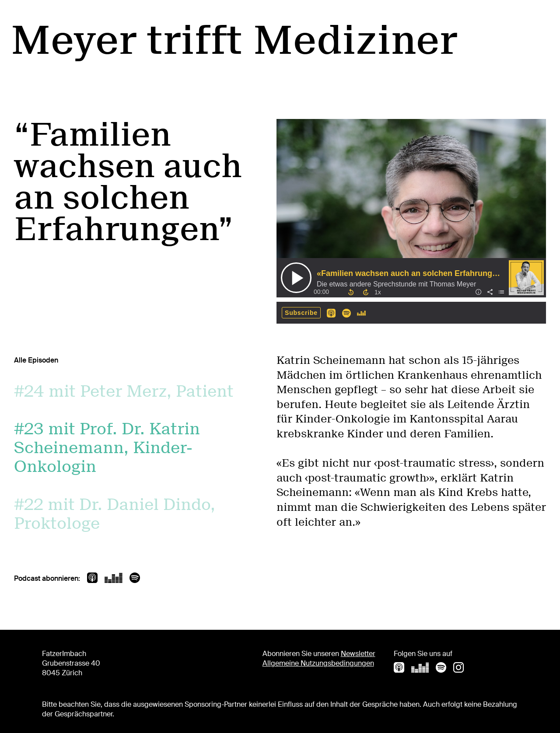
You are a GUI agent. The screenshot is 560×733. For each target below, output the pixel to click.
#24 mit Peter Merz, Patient (124, 391)
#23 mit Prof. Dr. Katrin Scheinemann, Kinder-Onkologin (107, 447)
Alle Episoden (36, 360)
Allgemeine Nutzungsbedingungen (318, 663)
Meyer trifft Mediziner (234, 40)
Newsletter (358, 654)
